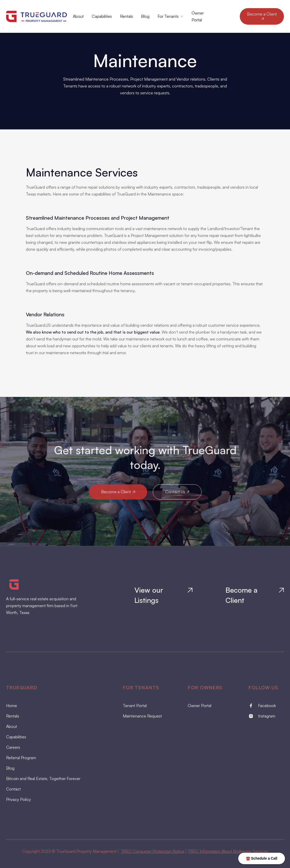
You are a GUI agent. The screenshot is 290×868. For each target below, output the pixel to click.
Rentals (126, 16)
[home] (39, 16)
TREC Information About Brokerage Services (228, 851)
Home (12, 706)
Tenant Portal (135, 706)
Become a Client (262, 16)
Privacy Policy (19, 799)
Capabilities (102, 16)
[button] (170, 16)
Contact (13, 789)
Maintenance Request (142, 716)
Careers (13, 747)
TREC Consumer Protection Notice (153, 851)
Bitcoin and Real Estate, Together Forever (43, 779)
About (78, 16)
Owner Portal (200, 706)
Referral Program (21, 758)
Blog (145, 16)
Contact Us (177, 491)
